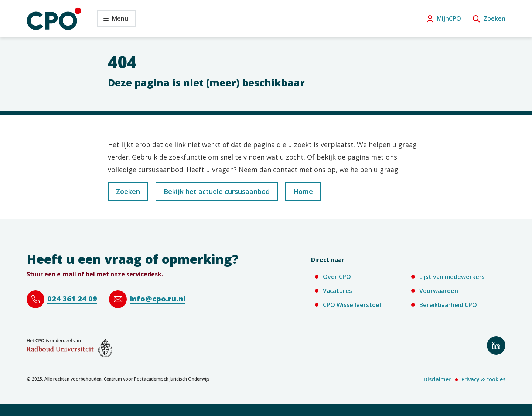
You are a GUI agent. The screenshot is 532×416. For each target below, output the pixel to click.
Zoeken (495, 18)
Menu (112, 21)
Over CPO (337, 277)
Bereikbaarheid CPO (448, 305)
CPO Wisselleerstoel (352, 305)
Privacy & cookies (483, 379)
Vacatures (337, 291)
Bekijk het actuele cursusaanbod (217, 191)
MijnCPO (449, 18)
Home (303, 191)
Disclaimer (437, 379)
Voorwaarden (439, 291)
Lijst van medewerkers (452, 277)
